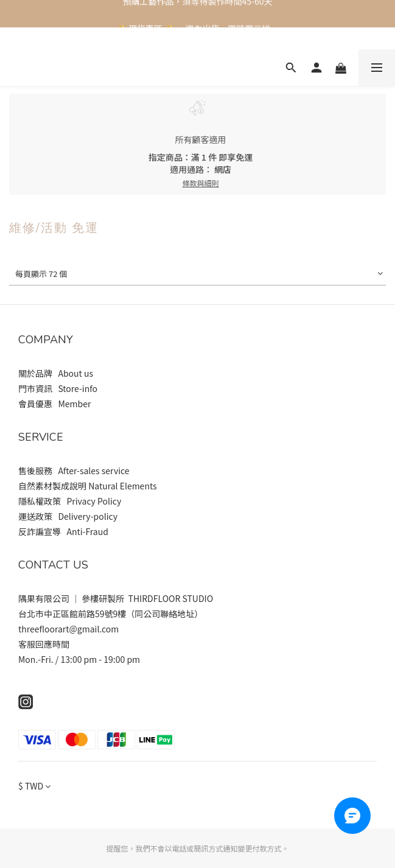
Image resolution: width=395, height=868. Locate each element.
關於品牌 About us (57, 373)
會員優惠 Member (55, 404)
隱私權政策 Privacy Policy (70, 501)
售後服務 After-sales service (74, 471)
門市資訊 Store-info (59, 388)
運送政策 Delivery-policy (68, 516)
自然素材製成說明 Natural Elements (88, 486)
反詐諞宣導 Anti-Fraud (63, 531)
